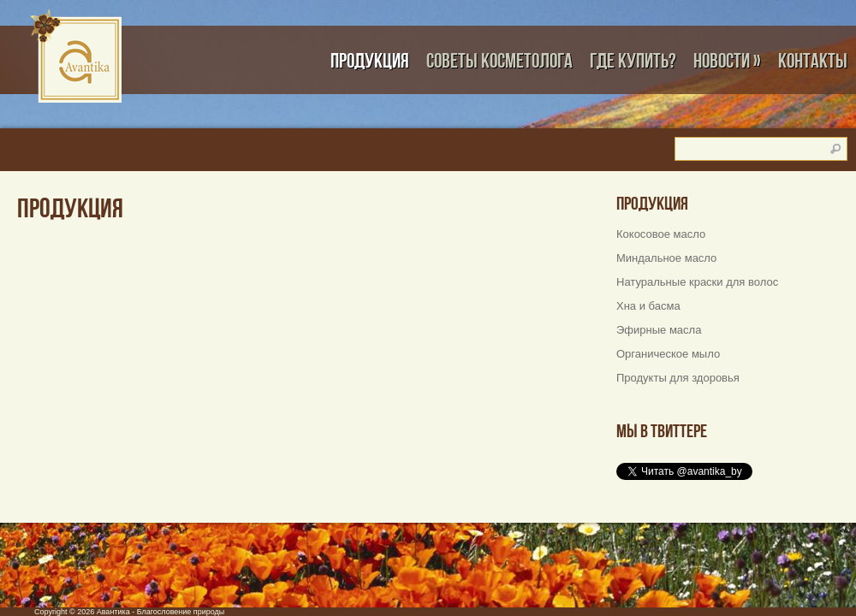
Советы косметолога (499, 60)
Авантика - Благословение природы (161, 612)
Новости (727, 60)
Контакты (813, 60)
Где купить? (633, 60)
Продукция (370, 60)
